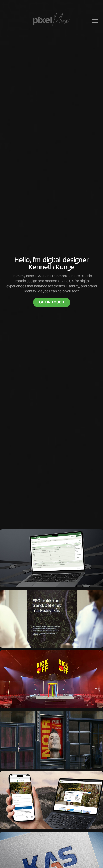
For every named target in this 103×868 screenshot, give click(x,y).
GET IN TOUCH (52, 302)
